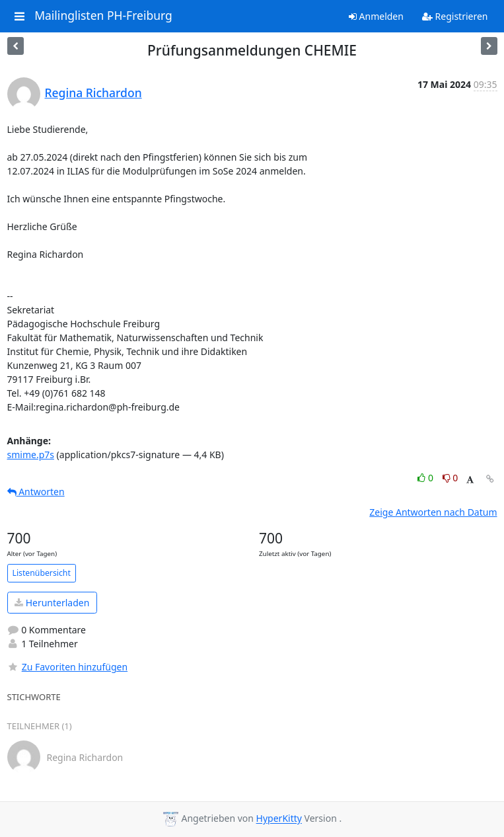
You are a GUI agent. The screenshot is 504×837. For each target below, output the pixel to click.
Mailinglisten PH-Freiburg (103, 16)
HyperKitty (279, 819)
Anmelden (376, 16)
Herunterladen (52, 603)
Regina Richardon (93, 93)
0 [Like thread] (426, 478)
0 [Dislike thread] (450, 478)
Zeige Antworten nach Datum (433, 512)
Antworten (36, 492)
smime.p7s (31, 455)
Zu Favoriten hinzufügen (68, 667)
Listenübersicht (42, 573)
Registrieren (455, 16)
